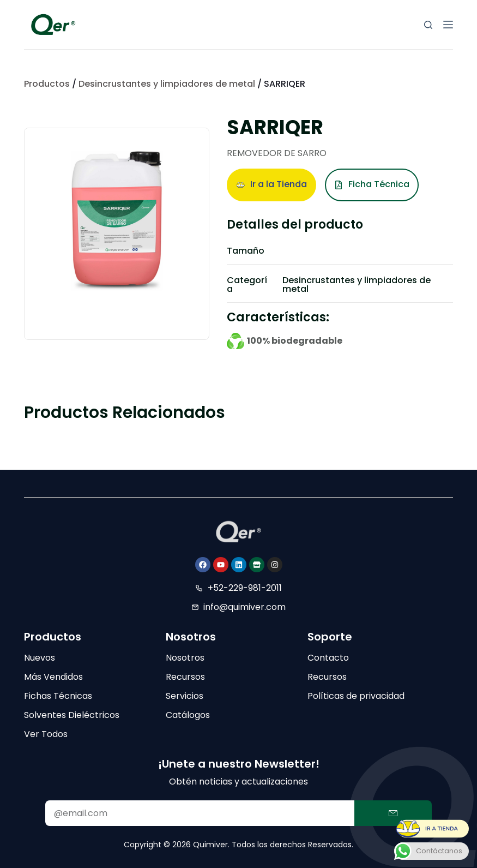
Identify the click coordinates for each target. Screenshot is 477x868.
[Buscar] (428, 25)
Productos (47, 84)
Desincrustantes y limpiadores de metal (167, 84)
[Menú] (448, 25)
